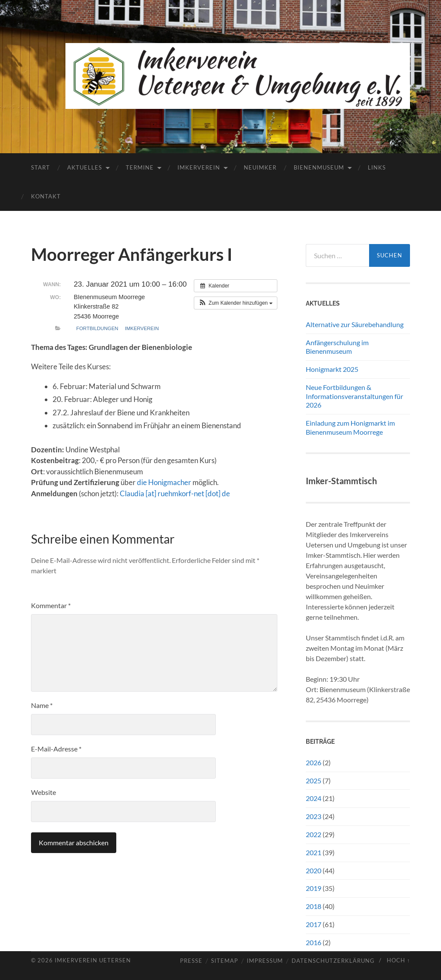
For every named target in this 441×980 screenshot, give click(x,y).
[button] (236, 303)
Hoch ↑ (398, 960)
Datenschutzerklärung (333, 961)
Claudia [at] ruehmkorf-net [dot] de (175, 493)
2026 (314, 762)
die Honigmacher (164, 482)
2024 (314, 798)
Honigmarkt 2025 (332, 369)
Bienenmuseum (319, 167)
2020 (314, 870)
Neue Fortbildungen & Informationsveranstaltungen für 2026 (354, 396)
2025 (314, 781)
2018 (314, 906)
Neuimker (260, 167)
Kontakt (46, 196)
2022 (314, 834)
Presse (191, 961)
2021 (314, 852)
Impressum (265, 961)
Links (377, 167)
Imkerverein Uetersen (93, 960)
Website (43, 792)
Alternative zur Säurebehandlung (355, 324)
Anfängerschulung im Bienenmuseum (337, 347)
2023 (314, 816)
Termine (140, 167)
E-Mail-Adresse (56, 749)
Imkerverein (199, 167)
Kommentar (51, 605)
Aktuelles (85, 167)
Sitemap (225, 961)
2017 (314, 924)
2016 (314, 942)
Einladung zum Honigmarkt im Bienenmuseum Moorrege (350, 427)
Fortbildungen (97, 328)
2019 (314, 888)
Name (42, 705)
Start (40, 167)
